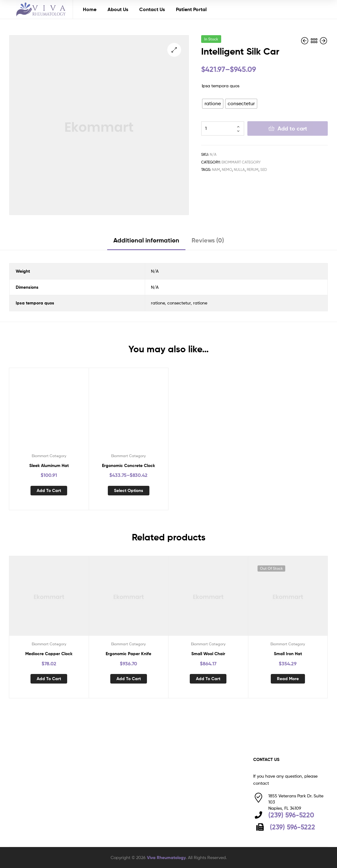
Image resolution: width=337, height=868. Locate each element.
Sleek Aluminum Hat (49, 465)
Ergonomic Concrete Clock (128, 465)
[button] (174, 50)
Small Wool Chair (208, 654)
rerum (253, 169)
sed (264, 169)
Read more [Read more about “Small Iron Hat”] (288, 679)
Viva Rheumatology (166, 858)
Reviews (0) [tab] (208, 240)
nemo (227, 169)
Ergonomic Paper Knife (128, 654)
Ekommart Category (241, 162)
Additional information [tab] (146, 240)
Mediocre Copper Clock (49, 654)
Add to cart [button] (49, 490)
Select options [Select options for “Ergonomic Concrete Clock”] (129, 490)
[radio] (213, 104)
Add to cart (292, 128)
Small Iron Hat (288, 654)
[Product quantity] (223, 129)
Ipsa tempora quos (221, 86)
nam (216, 169)
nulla (239, 169)
